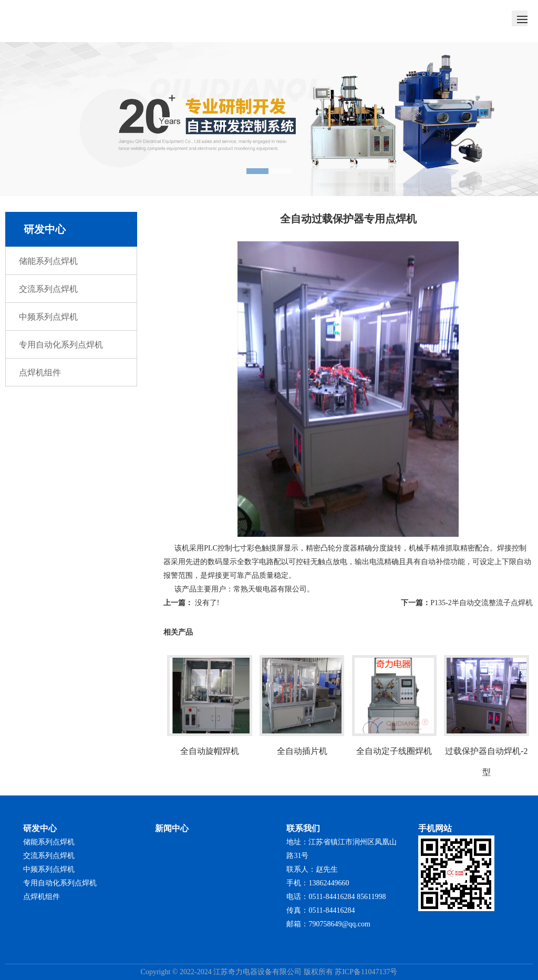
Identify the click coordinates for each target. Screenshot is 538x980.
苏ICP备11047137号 (366, 972)
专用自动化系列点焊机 (61, 345)
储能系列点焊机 (48, 261)
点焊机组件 (40, 372)
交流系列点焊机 (48, 289)
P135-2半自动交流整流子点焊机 (481, 603)
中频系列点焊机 (48, 317)
